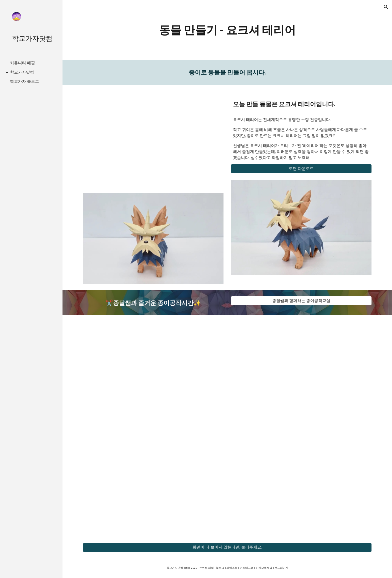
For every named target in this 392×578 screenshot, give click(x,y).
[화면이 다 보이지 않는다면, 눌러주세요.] (227, 547)
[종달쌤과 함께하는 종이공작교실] (301, 301)
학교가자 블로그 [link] (24, 81)
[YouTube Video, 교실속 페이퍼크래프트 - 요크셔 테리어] (153, 138)
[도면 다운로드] (301, 169)
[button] (386, 7)
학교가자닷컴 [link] (22, 72)
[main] (227, 30)
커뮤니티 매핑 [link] (22, 63)
